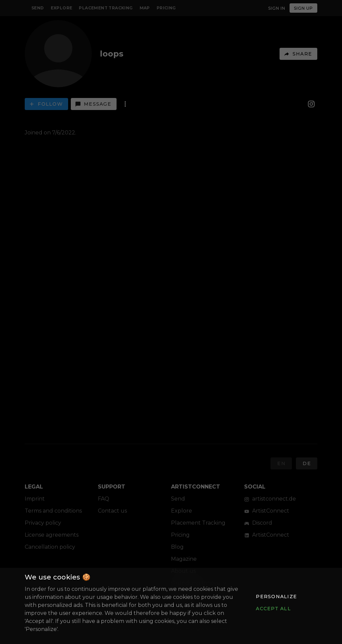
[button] (276, 597)
